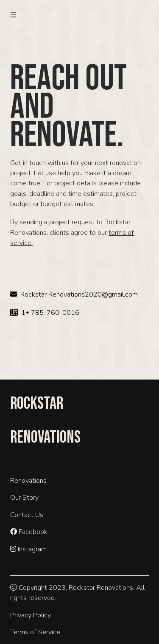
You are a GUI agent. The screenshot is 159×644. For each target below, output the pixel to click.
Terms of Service (35, 632)
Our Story (24, 498)
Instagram (28, 549)
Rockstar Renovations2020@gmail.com (74, 294)
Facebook (29, 532)
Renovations (28, 481)
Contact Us (27, 515)
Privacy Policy (31, 615)
